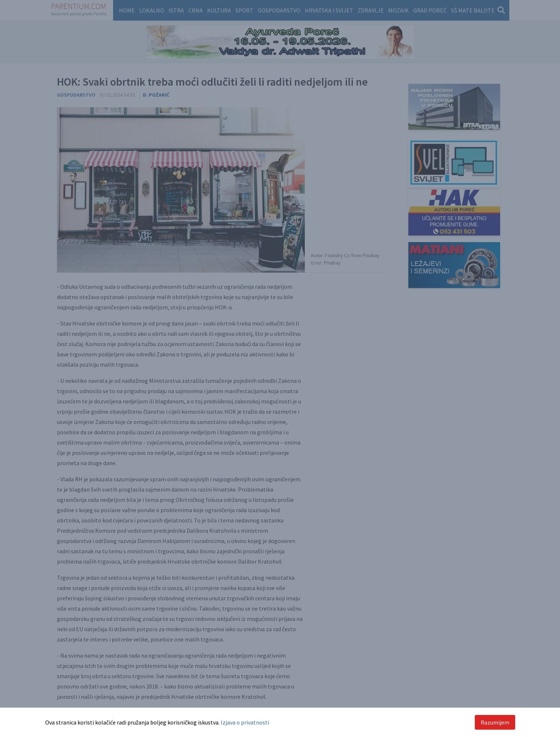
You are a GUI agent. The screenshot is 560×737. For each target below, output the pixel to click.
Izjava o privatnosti (245, 722)
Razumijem (495, 722)
